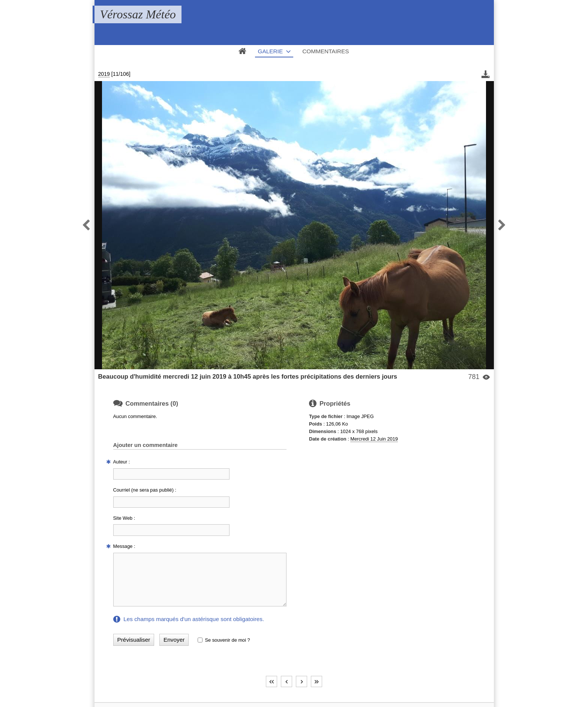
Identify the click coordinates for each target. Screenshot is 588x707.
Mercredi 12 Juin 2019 (374, 439)
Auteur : (122, 462)
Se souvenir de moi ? (227, 640)
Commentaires (325, 51)
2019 (104, 74)
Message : (124, 546)
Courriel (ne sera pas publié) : (145, 490)
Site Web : (124, 518)
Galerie (271, 51)
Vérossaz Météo (138, 14)
